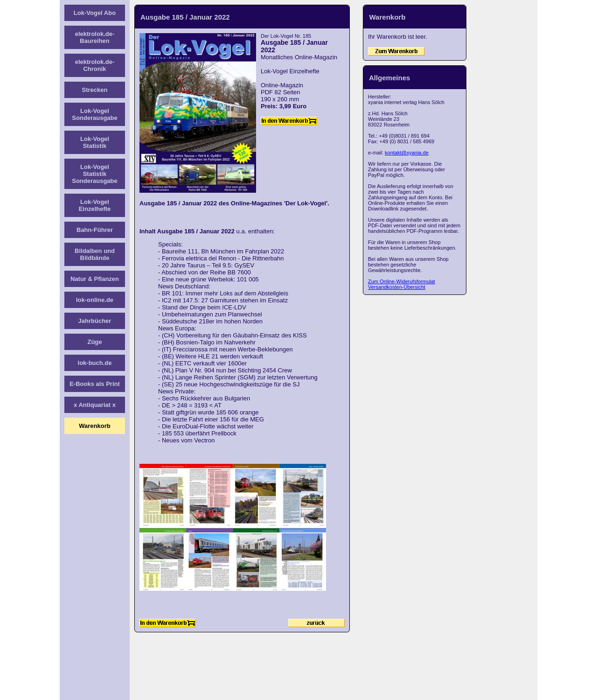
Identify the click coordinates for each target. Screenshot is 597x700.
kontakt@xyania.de (407, 153)
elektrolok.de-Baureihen (95, 37)
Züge (94, 342)
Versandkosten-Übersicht (397, 287)
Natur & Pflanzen (95, 279)
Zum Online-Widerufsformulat (402, 281)
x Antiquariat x (95, 405)
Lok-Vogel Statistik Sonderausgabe (95, 174)
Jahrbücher (95, 321)
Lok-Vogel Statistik (95, 142)
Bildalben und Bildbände (95, 254)
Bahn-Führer (95, 230)
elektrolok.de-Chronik (95, 65)
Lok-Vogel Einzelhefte (95, 205)
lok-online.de (95, 300)
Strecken (95, 90)
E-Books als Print (95, 384)
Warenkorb (94, 426)
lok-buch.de (95, 363)
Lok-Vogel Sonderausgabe (95, 114)
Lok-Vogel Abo (95, 13)
